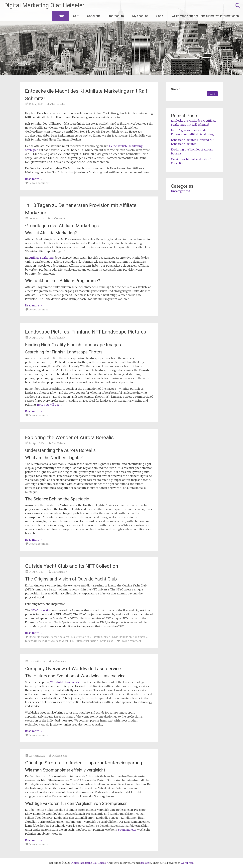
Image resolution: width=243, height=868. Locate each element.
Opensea (39, 641)
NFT (111, 637)
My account (140, 16)
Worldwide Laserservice (66, 682)
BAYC (32, 637)
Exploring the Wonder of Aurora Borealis (69, 437)
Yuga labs (108, 641)
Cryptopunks (100, 637)
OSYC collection (41, 610)
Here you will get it (49, 405)
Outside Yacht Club (63, 641)
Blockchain (43, 637)
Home (61, 16)
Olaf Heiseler (58, 104)
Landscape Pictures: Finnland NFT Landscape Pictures (86, 332)
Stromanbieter (127, 830)
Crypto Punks (84, 637)
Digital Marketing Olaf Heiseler (44, 5)
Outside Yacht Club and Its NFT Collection (72, 566)
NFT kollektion (123, 637)
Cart (76, 16)
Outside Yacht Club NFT (88, 641)
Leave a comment (39, 183)
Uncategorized (181, 191)
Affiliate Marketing (42, 258)
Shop (160, 16)
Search (176, 89)
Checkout (93, 16)
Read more (34, 179)
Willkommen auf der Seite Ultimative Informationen (205, 16)
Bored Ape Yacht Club (63, 637)
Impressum (116, 16)
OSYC (48, 641)
